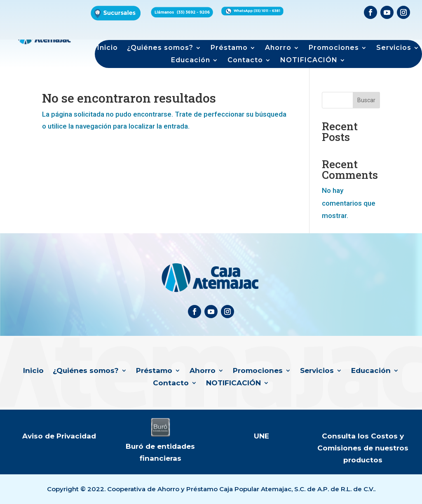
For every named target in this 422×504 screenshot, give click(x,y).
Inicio (108, 48)
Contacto (245, 61)
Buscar (366, 100)
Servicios (394, 48)
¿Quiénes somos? (160, 48)
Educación (191, 61)
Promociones (334, 48)
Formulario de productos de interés (316, 25)
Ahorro (278, 48)
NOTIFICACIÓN (309, 61)
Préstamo (229, 48)
